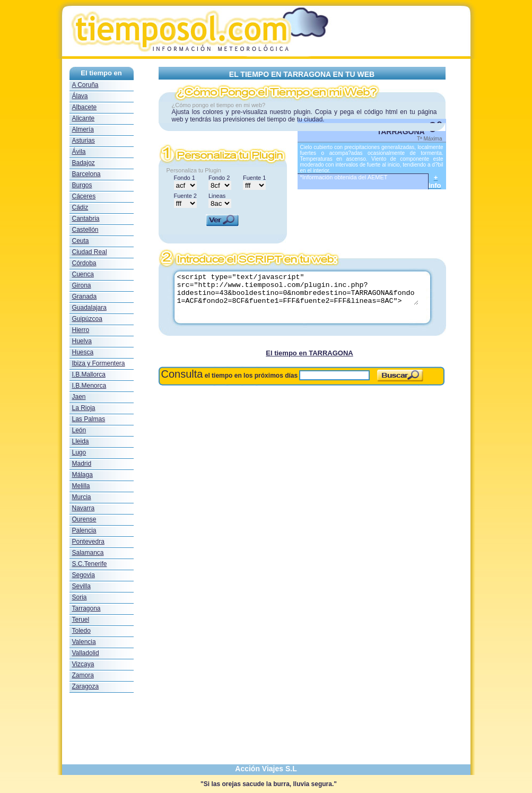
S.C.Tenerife (90, 564)
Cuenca (83, 274)
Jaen (79, 397)
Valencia (84, 642)
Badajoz (84, 163)
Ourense (84, 519)
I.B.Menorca (89, 386)
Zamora (83, 675)
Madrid (82, 464)
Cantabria (86, 219)
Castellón (85, 230)
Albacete (85, 107)
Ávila (79, 152)
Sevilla (81, 586)
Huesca (83, 352)
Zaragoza (86, 686)
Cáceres (84, 196)
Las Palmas (89, 419)
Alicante (84, 118)
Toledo (81, 631)
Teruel (81, 620)
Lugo (79, 452)
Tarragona (86, 608)
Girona (82, 285)
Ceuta (81, 241)
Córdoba (84, 263)
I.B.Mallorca (89, 374)
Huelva (82, 341)
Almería (83, 129)
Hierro (81, 330)
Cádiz (80, 207)
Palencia (84, 530)
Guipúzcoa (87, 319)
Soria (80, 597)
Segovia (84, 575)
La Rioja (84, 408)
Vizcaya (83, 664)
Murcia (82, 497)
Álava (80, 96)
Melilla (81, 486)
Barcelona (86, 174)
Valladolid (86, 653)
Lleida (81, 441)
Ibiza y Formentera (99, 363)
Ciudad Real (90, 252)
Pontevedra (88, 542)
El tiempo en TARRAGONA (309, 353)
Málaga (82, 475)
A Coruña (85, 85)
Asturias (84, 141)
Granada (85, 297)
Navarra (84, 508)
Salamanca (88, 553)
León (79, 430)
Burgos (82, 185)
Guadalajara (89, 308)
